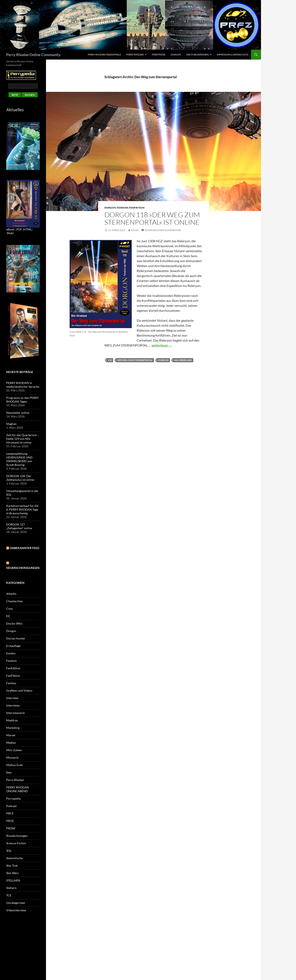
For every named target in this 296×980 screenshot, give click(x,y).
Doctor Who (14, 623)
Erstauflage (13, 646)
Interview (12, 698)
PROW (11, 828)
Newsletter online (18, 413)
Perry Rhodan (135, 55)
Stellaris (11, 888)
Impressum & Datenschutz (233, 55)
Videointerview (16, 910)
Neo (9, 772)
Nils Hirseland (183, 360)
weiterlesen (162, 345)
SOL (9, 851)
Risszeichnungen (17, 836)
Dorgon (176, 55)
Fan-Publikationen (197, 55)
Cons (10, 609)
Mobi (10, 233)
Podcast (11, 806)
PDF (19, 229)
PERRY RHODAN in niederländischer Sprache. (23, 385)
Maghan (11, 424)
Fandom (122, 208)
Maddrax (12, 720)
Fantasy (11, 683)
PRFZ (10, 813)
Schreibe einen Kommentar (163, 230)
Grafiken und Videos (19, 690)
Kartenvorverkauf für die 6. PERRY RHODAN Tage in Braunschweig (22, 509)
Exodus (11, 653)
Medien (11, 743)
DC (8, 616)
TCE (9, 895)
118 (110, 360)
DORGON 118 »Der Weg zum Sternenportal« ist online (152, 218)
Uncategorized (16, 903)
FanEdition (13, 668)
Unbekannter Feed (24, 548)
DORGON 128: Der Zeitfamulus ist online (20, 478)
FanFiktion (137, 208)
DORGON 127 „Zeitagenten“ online (19, 526)
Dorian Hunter (16, 638)
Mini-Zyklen (14, 750)
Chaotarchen (15, 601)
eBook (10, 229)
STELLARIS (13, 880)
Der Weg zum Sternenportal (135, 360)
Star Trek (12, 865)
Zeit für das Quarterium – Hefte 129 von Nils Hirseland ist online (23, 439)
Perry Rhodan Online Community (33, 55)
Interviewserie (15, 713)
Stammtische (14, 858)
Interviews (13, 705)
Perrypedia (159, 55)
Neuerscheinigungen (23, 568)
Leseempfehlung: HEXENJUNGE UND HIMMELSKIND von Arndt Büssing (19, 459)
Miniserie (12, 757)
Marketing (13, 728)
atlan (135, 230)
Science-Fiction (16, 843)
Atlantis (11, 594)
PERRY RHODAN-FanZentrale (104, 55)
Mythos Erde (14, 765)
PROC (10, 821)
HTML (28, 229)
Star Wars (12, 873)
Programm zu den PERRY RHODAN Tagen (22, 400)
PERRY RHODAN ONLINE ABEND (18, 789)
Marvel (11, 735)
